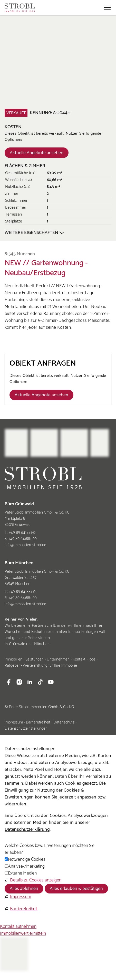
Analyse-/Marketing (26, 866)
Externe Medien (22, 873)
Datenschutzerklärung (27, 829)
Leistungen (35, 659)
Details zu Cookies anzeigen (36, 880)
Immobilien (13, 659)
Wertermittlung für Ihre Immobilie (50, 665)
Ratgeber (12, 665)
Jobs (92, 659)
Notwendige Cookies (27, 859)
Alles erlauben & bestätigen (76, 889)
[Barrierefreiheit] (21, 909)
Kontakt (79, 659)
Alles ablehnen (24, 889)
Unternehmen (58, 659)
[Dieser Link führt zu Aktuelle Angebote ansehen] (37, 153)
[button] (107, 7)
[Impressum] (18, 897)
